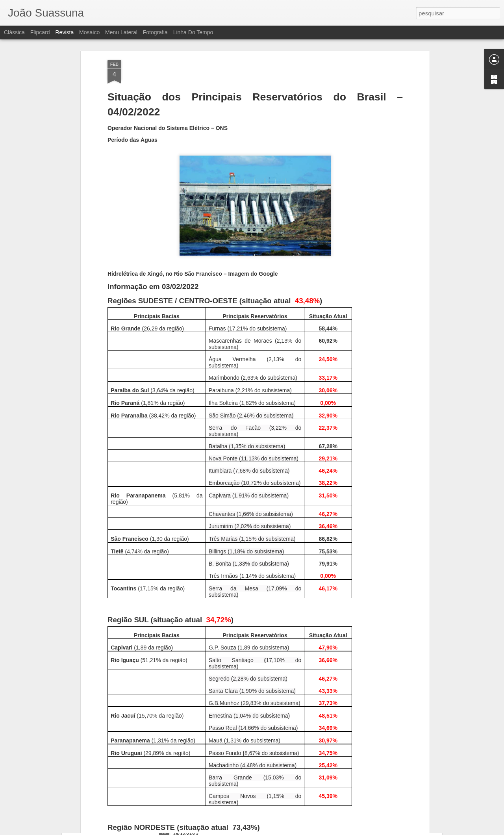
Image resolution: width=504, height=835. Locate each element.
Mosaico (89, 32)
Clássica (14, 32)
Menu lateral (121, 32)
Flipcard (40, 32)
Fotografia (155, 32)
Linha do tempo (193, 32)
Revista (64, 32)
